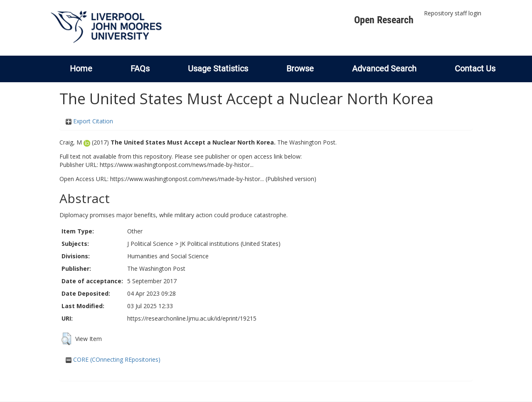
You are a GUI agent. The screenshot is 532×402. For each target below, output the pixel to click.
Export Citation (89, 121)
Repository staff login (453, 13)
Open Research (384, 20)
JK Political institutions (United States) (230, 244)
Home (81, 69)
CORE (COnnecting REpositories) (113, 359)
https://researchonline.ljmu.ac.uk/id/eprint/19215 (192, 318)
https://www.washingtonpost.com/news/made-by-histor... (177, 165)
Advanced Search (384, 69)
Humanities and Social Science (168, 256)
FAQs (140, 69)
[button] (66, 339)
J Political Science (150, 244)
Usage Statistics (218, 69)
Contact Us (475, 69)
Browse (300, 69)
